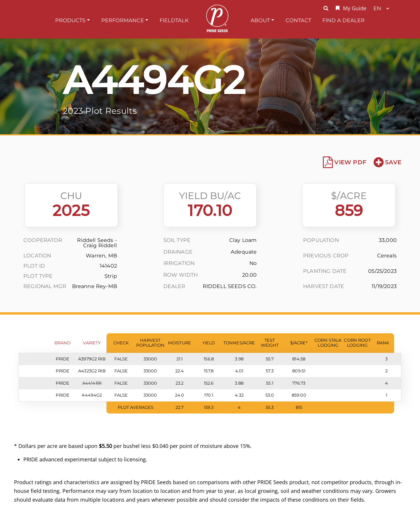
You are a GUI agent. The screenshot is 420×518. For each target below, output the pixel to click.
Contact (298, 20)
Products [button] (70, 20)
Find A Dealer (343, 20)
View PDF (345, 162)
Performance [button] (123, 20)
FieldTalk (174, 20)
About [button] (260, 20)
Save (387, 162)
